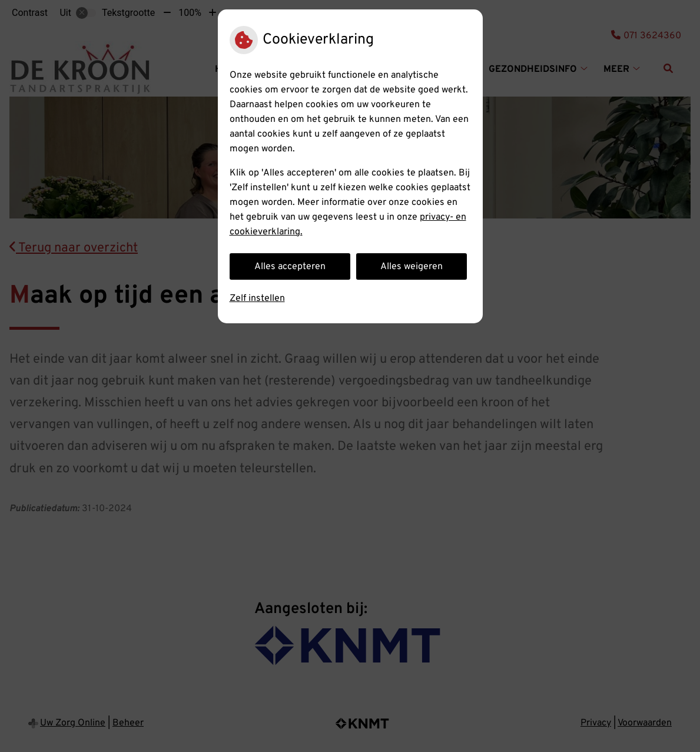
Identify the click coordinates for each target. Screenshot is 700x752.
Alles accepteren (290, 267)
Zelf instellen (257, 299)
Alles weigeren (412, 267)
